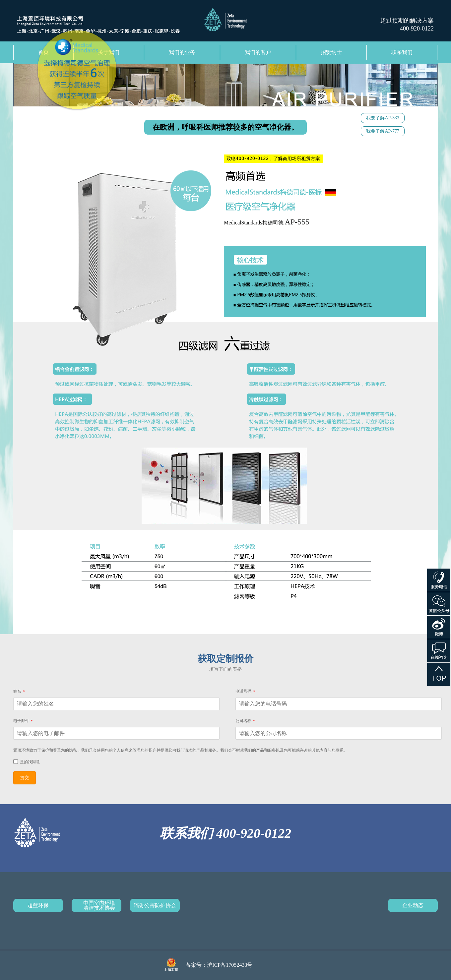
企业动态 (413, 905)
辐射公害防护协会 (155, 905)
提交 (25, 778)
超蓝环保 (38, 905)
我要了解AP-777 (383, 131)
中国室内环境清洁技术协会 (99, 905)
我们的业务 (182, 52)
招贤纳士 (331, 52)
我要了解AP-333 (383, 118)
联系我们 (402, 52)
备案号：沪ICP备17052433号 (219, 965)
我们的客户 (258, 52)
